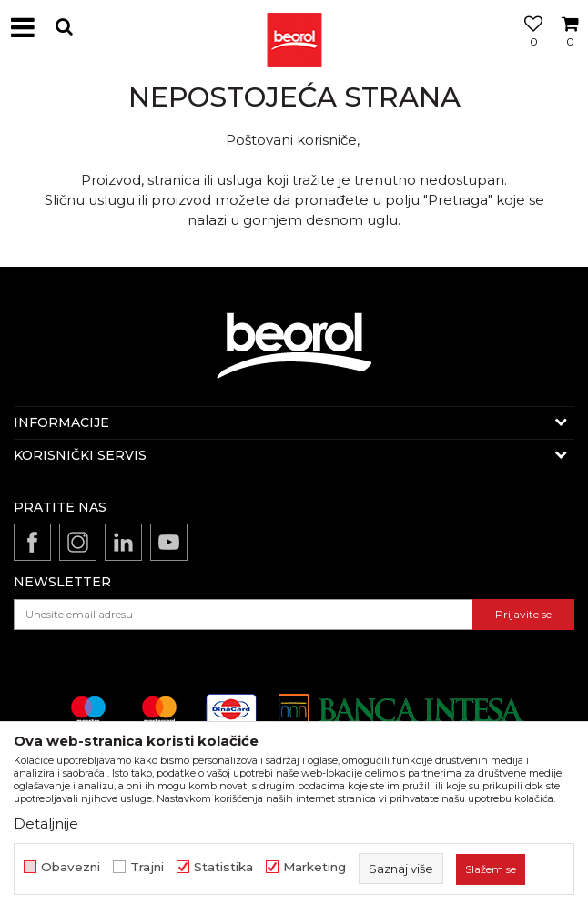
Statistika (223, 867)
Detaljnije (46, 823)
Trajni (147, 867)
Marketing (314, 867)
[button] (64, 27)
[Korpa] (570, 48)
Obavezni (71, 867)
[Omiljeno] (529, 48)
